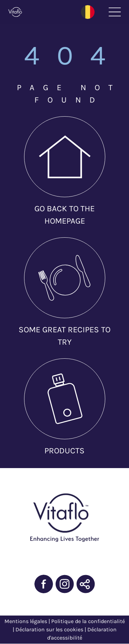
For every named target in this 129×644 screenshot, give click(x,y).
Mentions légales (26, 621)
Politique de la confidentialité (88, 621)
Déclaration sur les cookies (49, 629)
